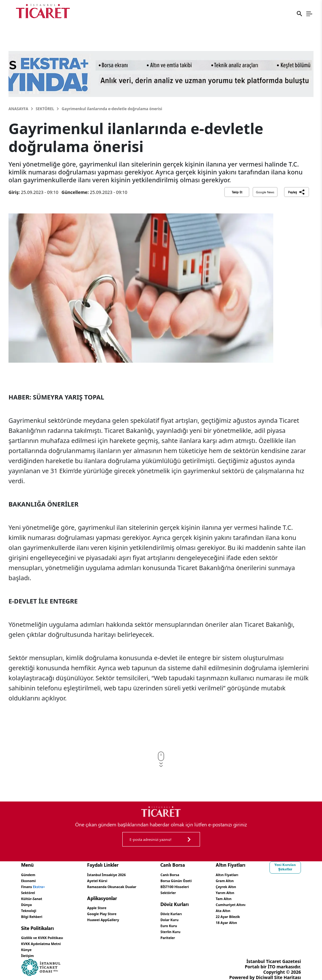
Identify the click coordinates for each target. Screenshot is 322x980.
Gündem (30, 874)
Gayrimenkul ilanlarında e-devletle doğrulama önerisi (112, 109)
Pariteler (204, 932)
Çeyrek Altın (275, 885)
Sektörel (45, 109)
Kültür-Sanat (35, 896)
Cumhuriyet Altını (281, 901)
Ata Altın (272, 906)
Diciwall (265, 970)
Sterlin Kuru (207, 927)
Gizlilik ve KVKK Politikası (49, 932)
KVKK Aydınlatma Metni (47, 938)
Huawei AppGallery (124, 916)
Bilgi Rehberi (35, 912)
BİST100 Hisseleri (213, 885)
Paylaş (296, 192)
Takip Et (237, 192)
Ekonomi (31, 880)
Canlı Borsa (207, 874)
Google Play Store (122, 911)
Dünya (28, 901)
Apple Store (115, 906)
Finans (37, 885)
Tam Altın (272, 896)
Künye (28, 943)
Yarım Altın (274, 890)
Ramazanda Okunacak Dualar (135, 885)
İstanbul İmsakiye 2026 (128, 874)
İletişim (29, 948)
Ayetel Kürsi (116, 880)
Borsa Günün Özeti (215, 880)
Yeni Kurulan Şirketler (37, 957)
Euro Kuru (205, 922)
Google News (265, 192)
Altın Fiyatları (277, 874)
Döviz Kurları (208, 911)
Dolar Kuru (206, 916)
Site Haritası (288, 970)
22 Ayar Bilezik (278, 912)
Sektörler (205, 890)
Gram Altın (274, 880)
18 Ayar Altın (276, 917)
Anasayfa (18, 109)
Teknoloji (31, 906)
